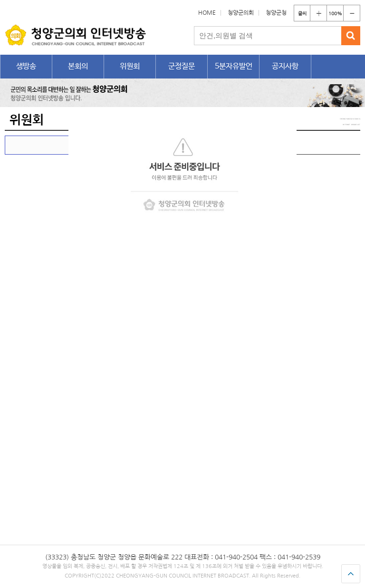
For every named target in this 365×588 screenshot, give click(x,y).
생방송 (26, 66)
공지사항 (285, 66)
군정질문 (182, 66)
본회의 (78, 66)
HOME (207, 13)
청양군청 (276, 13)
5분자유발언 (234, 66)
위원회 (130, 66)
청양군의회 (241, 13)
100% (335, 13)
